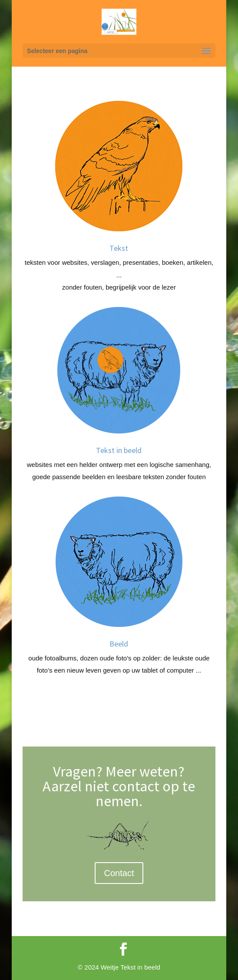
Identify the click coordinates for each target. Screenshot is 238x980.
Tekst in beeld (119, 450)
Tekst (119, 248)
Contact (119, 873)
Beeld (119, 644)
